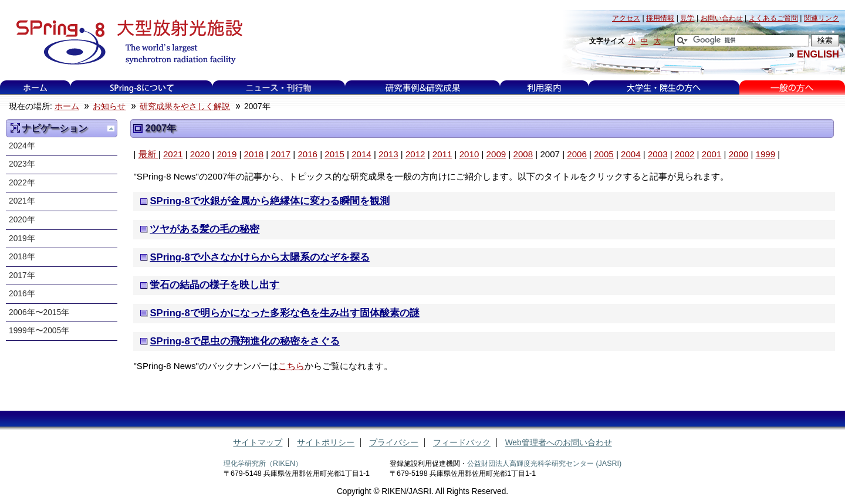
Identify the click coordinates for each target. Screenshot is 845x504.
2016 (307, 154)
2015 (334, 154)
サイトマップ (258, 443)
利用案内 (544, 88)
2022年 (22, 183)
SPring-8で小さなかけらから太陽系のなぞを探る (259, 257)
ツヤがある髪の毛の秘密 (205, 229)
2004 (631, 154)
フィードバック (462, 443)
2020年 (22, 220)
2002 (685, 154)
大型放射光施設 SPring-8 (125, 42)
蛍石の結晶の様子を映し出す (214, 285)
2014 (361, 154)
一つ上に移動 (111, 128)
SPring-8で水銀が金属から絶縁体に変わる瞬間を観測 (269, 201)
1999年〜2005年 (39, 331)
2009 (496, 154)
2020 (200, 154)
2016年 (22, 294)
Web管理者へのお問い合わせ (559, 443)
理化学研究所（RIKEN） (263, 464)
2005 (604, 154)
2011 (442, 154)
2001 (712, 154)
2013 (388, 154)
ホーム (35, 88)
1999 (766, 154)
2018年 (22, 257)
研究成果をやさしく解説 (185, 106)
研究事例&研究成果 (422, 88)
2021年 (22, 201)
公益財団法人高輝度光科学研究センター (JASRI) (544, 464)
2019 (227, 154)
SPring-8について (141, 88)
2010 (469, 154)
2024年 (22, 146)
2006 (577, 154)
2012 (415, 154)
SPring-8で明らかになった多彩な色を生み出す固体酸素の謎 (284, 313)
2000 (739, 154)
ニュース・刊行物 (279, 88)
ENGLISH (818, 54)
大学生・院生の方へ (664, 88)
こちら (291, 366)
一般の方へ (792, 88)
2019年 (22, 239)
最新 (148, 154)
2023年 (22, 164)
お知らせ (109, 106)
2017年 (22, 275)
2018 (254, 154)
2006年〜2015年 (39, 312)
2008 (523, 154)
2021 (173, 154)
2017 (280, 154)
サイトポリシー (326, 443)
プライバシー (394, 443)
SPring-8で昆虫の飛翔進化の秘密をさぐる (244, 341)
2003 (658, 154)
